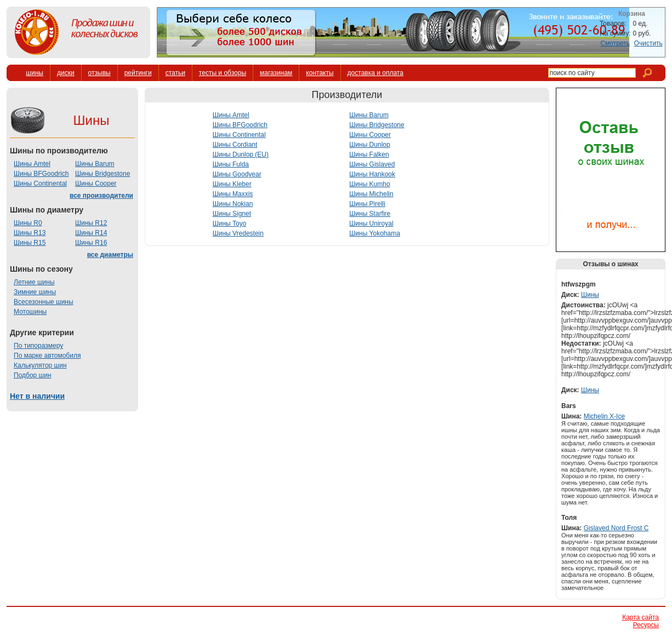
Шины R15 (30, 243)
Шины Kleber (232, 184)
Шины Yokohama (375, 233)
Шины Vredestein (238, 233)
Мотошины (30, 312)
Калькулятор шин (40, 365)
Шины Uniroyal (371, 223)
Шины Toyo (230, 223)
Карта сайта (640, 617)
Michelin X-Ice (604, 416)
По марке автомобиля (47, 356)
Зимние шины (35, 292)
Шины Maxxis (233, 194)
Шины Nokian (233, 204)
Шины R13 (30, 233)
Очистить (648, 43)
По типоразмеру (38, 346)
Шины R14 (91, 233)
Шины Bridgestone (102, 174)
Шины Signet (232, 214)
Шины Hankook (372, 174)
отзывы (99, 73)
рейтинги (138, 73)
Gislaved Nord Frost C (616, 528)
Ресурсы (646, 625)
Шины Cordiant (235, 145)
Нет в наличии (37, 396)
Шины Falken (369, 154)
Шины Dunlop (369, 145)
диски (66, 73)
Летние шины (34, 282)
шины (35, 73)
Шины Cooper (96, 184)
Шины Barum (95, 164)
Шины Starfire (370, 214)
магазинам (276, 73)
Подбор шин (33, 375)
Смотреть (615, 43)
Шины (590, 295)
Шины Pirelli (367, 204)
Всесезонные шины (44, 302)
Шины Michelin (371, 194)
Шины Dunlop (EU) (241, 154)
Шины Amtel (32, 164)
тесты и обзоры (223, 73)
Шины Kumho (369, 184)
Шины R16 (91, 243)
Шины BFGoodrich (41, 174)
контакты (320, 73)
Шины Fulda (231, 164)
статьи (175, 73)
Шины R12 (91, 223)
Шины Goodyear (237, 174)
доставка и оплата (375, 73)
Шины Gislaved (372, 164)
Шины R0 (28, 223)
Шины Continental (40, 184)
